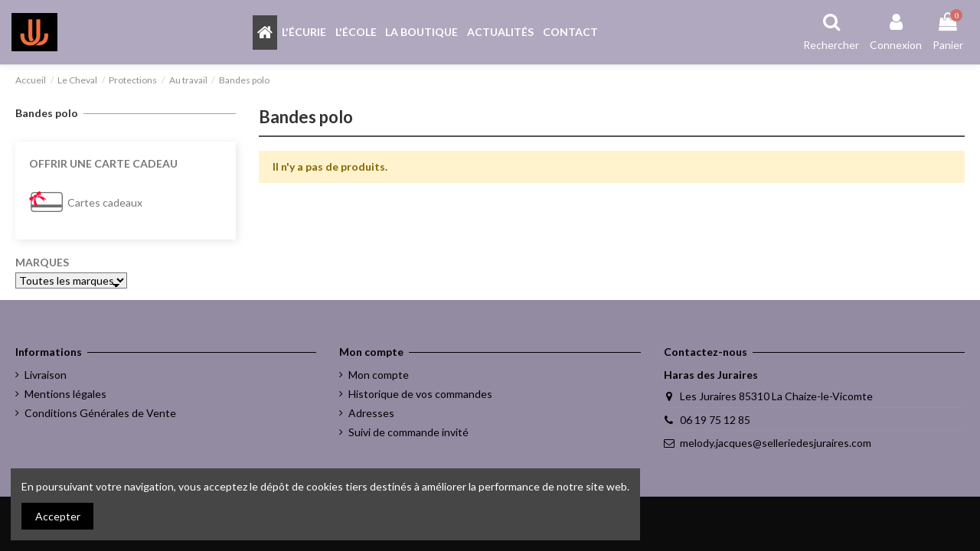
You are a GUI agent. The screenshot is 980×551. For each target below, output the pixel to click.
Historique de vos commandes (420, 394)
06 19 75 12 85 (715, 420)
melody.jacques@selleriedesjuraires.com (776, 443)
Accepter (58, 516)
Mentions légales (65, 394)
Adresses (371, 413)
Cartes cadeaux (105, 202)
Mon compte (379, 375)
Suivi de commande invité (408, 432)
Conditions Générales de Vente (100, 413)
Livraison (46, 375)
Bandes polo (47, 113)
